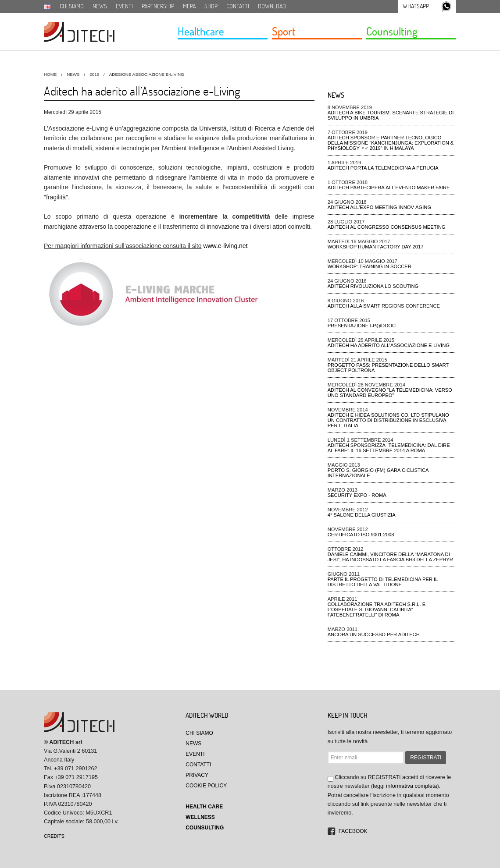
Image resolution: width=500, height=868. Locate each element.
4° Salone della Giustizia (362, 515)
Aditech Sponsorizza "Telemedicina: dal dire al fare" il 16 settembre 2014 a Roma (389, 448)
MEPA (189, 6)
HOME (50, 74)
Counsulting (392, 31)
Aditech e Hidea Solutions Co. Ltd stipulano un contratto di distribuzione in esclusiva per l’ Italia (388, 420)
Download (272, 6)
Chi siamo (72, 6)
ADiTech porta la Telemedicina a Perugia (383, 168)
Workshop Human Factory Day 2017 (376, 247)
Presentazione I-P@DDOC (362, 326)
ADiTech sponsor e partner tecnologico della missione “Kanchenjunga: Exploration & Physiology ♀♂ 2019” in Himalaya (391, 143)
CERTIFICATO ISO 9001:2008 (361, 535)
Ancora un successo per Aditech (374, 634)
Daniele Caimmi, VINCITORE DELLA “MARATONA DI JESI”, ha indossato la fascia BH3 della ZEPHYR (390, 557)
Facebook (353, 831)
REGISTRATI (426, 758)
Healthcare (201, 31)
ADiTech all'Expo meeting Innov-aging (380, 207)
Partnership (158, 6)
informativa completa (411, 786)
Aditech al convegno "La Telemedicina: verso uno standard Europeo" (390, 393)
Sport (284, 31)
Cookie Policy (206, 786)
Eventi (124, 6)
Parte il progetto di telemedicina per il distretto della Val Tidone (383, 582)
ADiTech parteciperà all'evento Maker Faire (389, 188)
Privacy (197, 775)
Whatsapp (416, 6)
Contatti (238, 6)
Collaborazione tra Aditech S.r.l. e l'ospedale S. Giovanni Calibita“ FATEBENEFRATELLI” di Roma (377, 609)
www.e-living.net (225, 246)
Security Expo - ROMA (357, 495)
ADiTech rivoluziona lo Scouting (373, 286)
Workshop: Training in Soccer (370, 266)
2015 (94, 74)
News (100, 6)
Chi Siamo (199, 733)
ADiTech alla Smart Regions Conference (384, 306)
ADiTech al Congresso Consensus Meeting (387, 227)
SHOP (211, 6)
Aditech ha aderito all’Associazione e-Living (389, 345)
